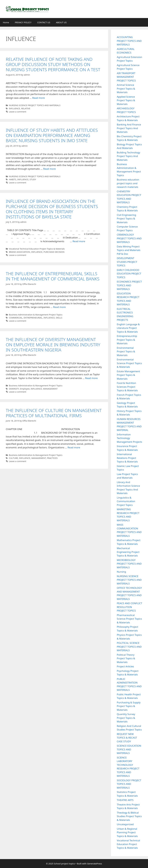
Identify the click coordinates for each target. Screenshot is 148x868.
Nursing (121, 572)
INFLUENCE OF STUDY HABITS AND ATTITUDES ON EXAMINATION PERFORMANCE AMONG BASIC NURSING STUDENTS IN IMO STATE (52, 135)
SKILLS (59, 318)
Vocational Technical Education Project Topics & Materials (37, 249)
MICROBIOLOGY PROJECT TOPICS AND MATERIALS (129, 564)
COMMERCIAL (16, 318)
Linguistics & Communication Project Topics (126, 501)
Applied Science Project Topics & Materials (126, 100)
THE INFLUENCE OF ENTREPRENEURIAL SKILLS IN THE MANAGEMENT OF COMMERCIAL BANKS (53, 276)
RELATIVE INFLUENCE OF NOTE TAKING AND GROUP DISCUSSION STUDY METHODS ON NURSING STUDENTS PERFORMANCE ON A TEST (53, 64)
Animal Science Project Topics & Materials (126, 89)
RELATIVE (26, 108)
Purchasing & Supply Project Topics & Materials (129, 706)
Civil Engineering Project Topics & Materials (126, 219)
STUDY (33, 179)
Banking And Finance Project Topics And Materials (129, 128)
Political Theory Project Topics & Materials (126, 658)
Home (6, 22)
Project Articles (125, 666)
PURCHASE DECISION (54, 252)
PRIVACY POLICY (23, 22)
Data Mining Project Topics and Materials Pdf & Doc (129, 250)
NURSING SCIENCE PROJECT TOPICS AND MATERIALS (35, 105)
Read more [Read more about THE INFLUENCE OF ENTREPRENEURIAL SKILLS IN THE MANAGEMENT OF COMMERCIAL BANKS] (59, 307)
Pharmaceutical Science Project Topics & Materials (129, 619)
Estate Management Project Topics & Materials (128, 375)
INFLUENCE (15, 108)
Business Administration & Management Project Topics (36, 315)
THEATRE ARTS (125, 800)
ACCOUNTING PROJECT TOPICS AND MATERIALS (129, 41)
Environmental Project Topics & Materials (126, 351)
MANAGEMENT (50, 389)
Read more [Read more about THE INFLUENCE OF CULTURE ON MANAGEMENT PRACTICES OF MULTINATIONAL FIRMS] (74, 447)
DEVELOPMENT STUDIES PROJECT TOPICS (127, 262)
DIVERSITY (14, 389)
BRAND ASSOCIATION (20, 252)
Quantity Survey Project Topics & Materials (126, 718)
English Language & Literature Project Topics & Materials (128, 328)
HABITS (13, 179)
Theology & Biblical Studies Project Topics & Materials (129, 816)
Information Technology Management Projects (129, 438)
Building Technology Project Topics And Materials (128, 156)
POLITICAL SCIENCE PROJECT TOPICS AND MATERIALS (129, 647)
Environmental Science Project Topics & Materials (129, 363)
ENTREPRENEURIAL (33, 318)
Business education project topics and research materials (128, 183)
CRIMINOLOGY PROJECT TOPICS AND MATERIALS (129, 238)
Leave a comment (18, 112)
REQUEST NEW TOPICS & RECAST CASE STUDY (127, 738)
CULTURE (14, 458)
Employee (25, 389)
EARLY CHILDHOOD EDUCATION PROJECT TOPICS (129, 274)
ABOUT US (61, 22)
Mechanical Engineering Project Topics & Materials (128, 552)
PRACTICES (52, 458)
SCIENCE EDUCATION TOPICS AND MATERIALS (129, 749)
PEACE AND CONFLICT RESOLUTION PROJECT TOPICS (129, 607)
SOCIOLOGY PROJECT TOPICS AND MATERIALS (129, 784)
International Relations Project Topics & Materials (127, 458)
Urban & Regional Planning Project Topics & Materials (127, 832)
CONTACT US (44, 22)
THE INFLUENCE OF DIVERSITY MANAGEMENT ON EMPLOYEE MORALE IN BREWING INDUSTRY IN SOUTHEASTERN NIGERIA (53, 345)
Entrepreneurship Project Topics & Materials (127, 340)
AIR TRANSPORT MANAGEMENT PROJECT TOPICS (126, 77)
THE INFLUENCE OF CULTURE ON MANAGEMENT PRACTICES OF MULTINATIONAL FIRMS (54, 413)
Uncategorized (125, 824)
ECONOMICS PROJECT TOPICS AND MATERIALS (129, 285)
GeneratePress (94, 864)
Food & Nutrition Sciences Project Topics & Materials (127, 387)
